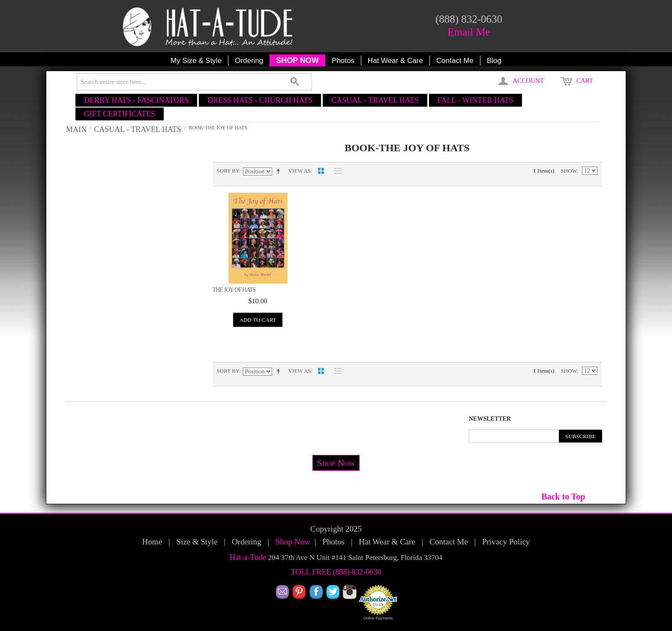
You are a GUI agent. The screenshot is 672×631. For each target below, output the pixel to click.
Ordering (249, 61)
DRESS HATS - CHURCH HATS (260, 100)
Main (76, 129)
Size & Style (197, 542)
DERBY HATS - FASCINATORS (136, 100)
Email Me (469, 32)
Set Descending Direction (280, 171)
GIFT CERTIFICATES (120, 114)
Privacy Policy (506, 542)
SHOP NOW (297, 60)
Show (569, 171)
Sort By (228, 171)
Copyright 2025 (336, 529)
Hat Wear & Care (395, 61)
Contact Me (455, 61)
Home (152, 542)
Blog (494, 61)
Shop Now (336, 463)
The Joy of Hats (234, 290)
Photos (343, 61)
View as (300, 171)
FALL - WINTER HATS (475, 100)
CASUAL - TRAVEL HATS (375, 100)
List (336, 171)
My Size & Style (196, 61)
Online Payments (378, 618)
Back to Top (563, 496)
